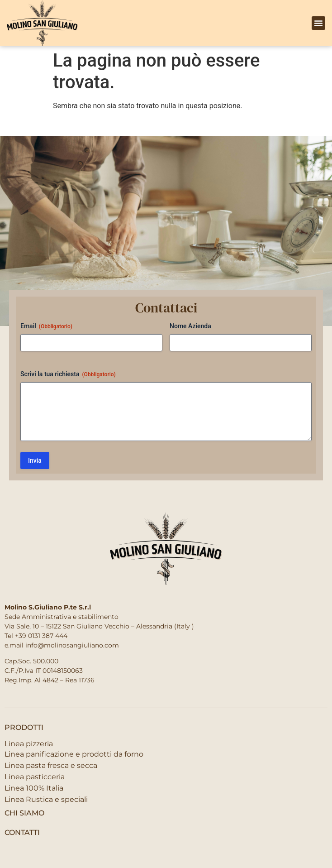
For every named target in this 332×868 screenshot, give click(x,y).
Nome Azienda (190, 326)
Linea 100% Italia (34, 788)
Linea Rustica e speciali (46, 799)
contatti (22, 832)
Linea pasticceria (35, 777)
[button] (318, 23)
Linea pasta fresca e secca (51, 765)
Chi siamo (24, 813)
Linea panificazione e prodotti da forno (74, 754)
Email (46, 326)
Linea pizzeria (29, 744)
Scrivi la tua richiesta (68, 374)
